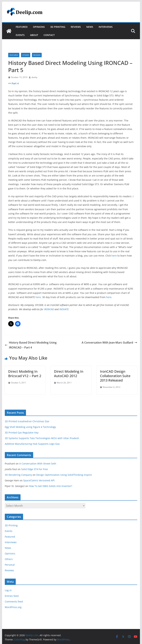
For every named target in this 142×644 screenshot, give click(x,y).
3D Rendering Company (18, 475)
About (34, 35)
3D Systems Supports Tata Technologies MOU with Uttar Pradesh (42, 438)
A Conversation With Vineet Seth (38, 464)
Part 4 (15, 83)
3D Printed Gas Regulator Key (22, 433)
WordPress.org (13, 607)
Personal (10, 565)
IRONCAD (49, 309)
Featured (22, 27)
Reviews (76, 27)
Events (20, 35)
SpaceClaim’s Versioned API (39, 480)
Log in (8, 590)
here (114, 256)
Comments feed (14, 602)
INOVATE (64, 309)
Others (26, 55)
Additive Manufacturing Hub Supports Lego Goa (32, 444)
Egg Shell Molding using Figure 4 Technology (30, 427)
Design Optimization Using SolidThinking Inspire (64, 475)
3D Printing (58, 27)
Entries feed (12, 596)
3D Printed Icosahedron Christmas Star (27, 421)
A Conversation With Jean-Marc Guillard (109, 343)
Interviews (106, 27)
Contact (49, 35)
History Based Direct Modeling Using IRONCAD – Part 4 (31, 345)
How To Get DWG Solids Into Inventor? (50, 486)
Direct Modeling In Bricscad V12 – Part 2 (25, 374)
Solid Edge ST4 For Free (35, 469)
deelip (34, 77)
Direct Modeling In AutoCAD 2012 (69, 374)
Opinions (39, 27)
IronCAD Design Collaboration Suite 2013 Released (115, 376)
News (90, 27)
